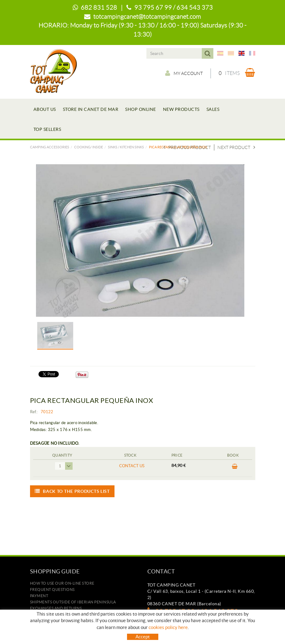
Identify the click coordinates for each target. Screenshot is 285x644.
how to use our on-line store (62, 583)
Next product (236, 147)
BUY (235, 467)
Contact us (132, 466)
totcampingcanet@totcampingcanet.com (147, 17)
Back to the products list (72, 491)
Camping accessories (50, 147)
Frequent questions (52, 590)
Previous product (187, 147)
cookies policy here (168, 627)
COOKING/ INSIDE (89, 147)
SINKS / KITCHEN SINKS (126, 147)
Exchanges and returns (56, 608)
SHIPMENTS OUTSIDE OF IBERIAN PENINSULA (73, 602)
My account (184, 73)
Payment (39, 596)
